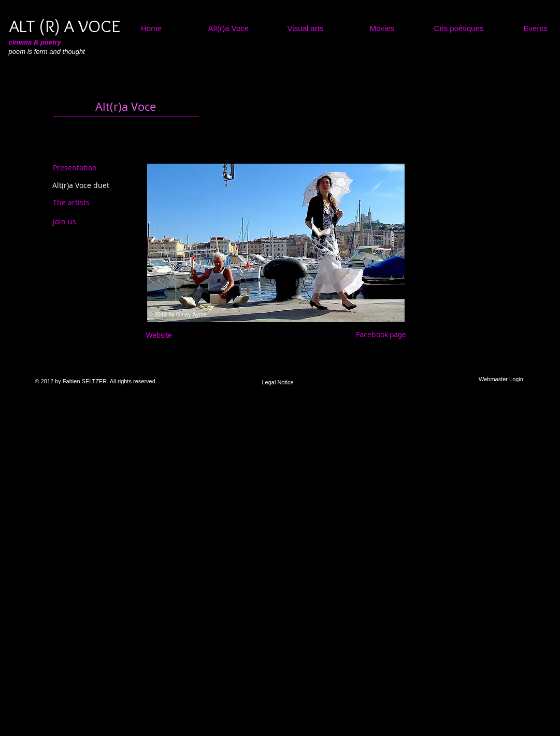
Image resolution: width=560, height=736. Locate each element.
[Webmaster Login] (501, 379)
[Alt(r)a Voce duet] (81, 185)
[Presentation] (75, 168)
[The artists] (81, 203)
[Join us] (76, 222)
